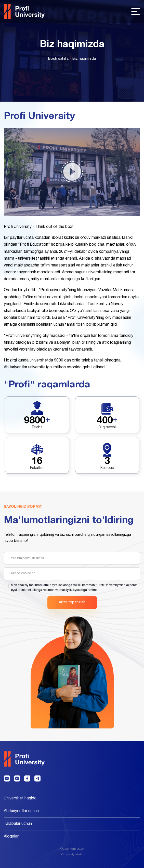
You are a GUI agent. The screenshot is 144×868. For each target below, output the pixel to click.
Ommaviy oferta (72, 854)
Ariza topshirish (72, 602)
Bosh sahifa (58, 59)
